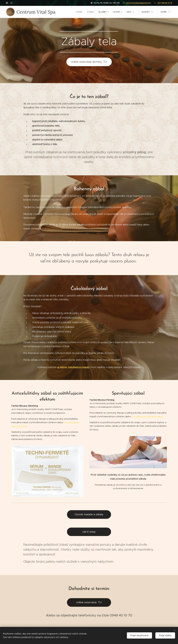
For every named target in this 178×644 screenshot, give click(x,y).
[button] (148, 12)
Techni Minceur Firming (102, 400)
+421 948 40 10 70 (165, 3)
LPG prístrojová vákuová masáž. (147, 416)
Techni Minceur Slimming (24, 406)
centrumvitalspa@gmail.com (138, 3)
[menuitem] (67, 12)
